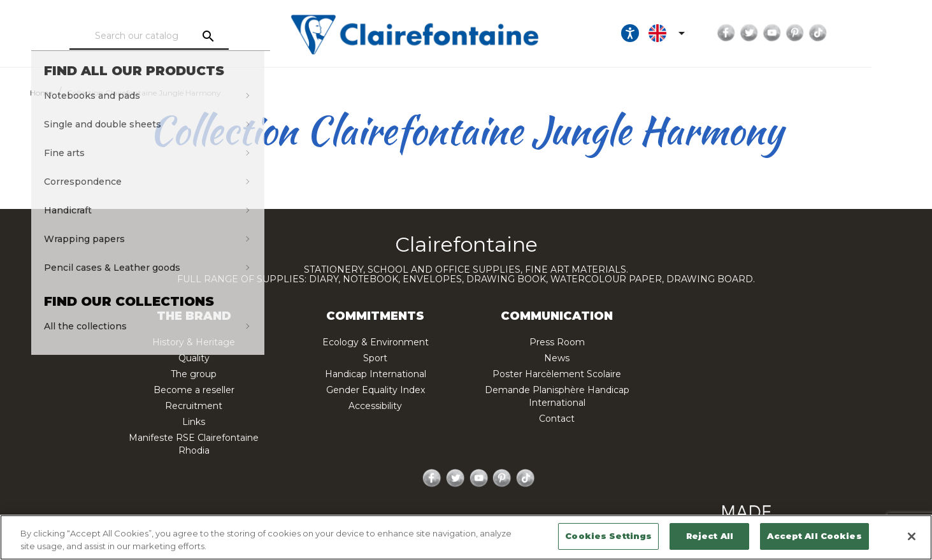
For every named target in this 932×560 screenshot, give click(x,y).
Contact (557, 419)
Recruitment (194, 406)
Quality (194, 358)
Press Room (557, 342)
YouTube (822, 33)
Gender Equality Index (376, 390)
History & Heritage (194, 342)
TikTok (868, 33)
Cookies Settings (608, 536)
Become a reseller (194, 390)
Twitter (799, 33)
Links (194, 422)
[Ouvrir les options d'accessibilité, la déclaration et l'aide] (680, 33)
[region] (466, 537)
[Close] (912, 536)
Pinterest (845, 33)
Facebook (776, 33)
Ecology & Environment (376, 342)
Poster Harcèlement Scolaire (557, 374)
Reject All (710, 536)
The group (194, 374)
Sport (375, 358)
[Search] (166, 36)
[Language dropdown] (719, 33)
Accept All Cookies (814, 536)
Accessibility (375, 406)
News (557, 358)
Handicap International (376, 374)
